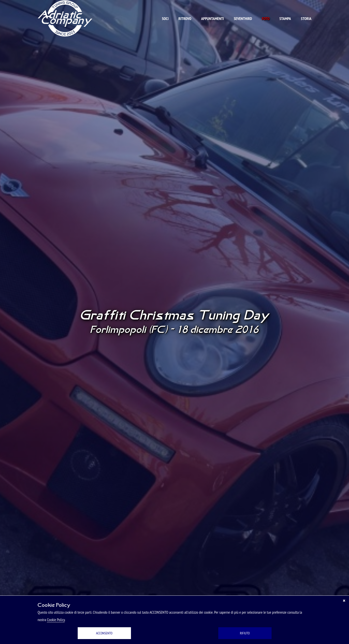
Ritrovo (185, 18)
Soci (165, 18)
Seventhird (243, 18)
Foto (266, 18)
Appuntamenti (213, 18)
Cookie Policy (56, 620)
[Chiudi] (344, 601)
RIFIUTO (245, 633)
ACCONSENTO (104, 633)
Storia (306, 18)
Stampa (285, 18)
